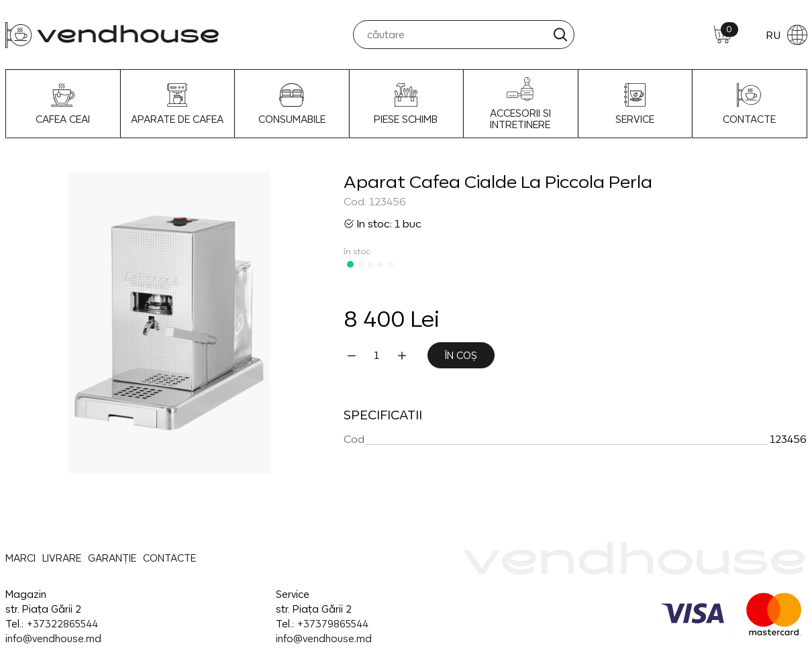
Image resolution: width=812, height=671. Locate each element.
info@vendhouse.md (53, 638)
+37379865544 (333, 624)
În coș (461, 355)
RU (786, 35)
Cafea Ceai (63, 104)
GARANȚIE (112, 558)
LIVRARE (62, 558)
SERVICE (635, 104)
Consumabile (292, 104)
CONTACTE (749, 104)
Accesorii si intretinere (520, 104)
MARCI (20, 558)
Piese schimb (406, 104)
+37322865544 (62, 624)
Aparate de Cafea (177, 104)
